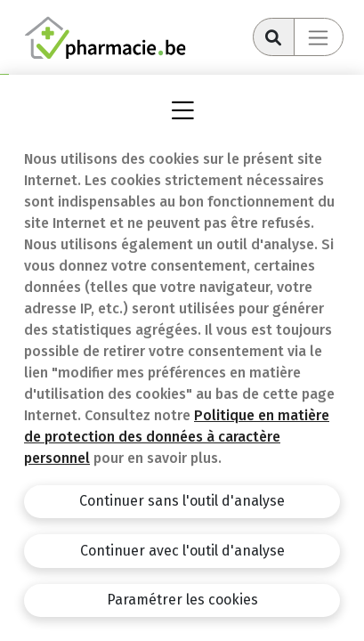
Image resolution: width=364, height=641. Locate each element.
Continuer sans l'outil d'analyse (182, 501)
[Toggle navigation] (319, 37)
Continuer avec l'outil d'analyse (182, 551)
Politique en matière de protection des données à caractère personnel (177, 437)
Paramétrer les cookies (182, 600)
